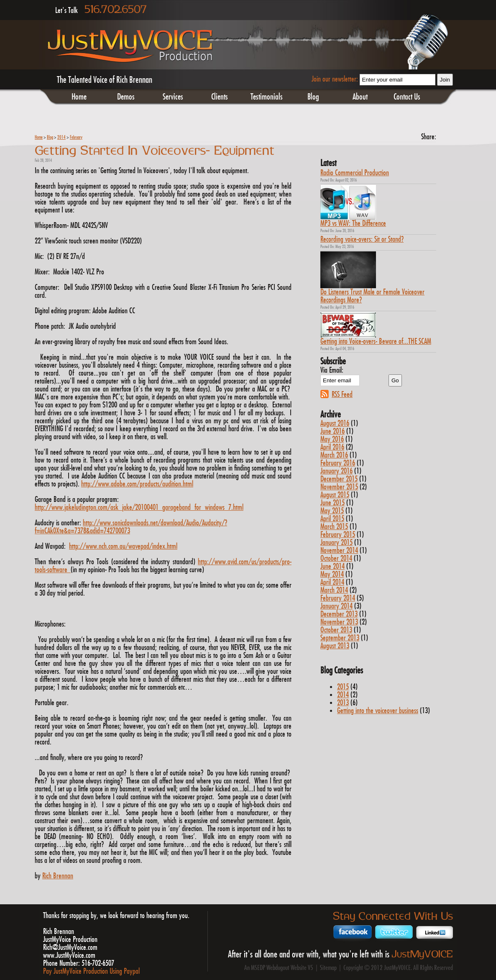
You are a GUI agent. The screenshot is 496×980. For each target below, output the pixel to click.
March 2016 (334, 455)
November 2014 (339, 551)
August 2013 (335, 646)
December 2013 (339, 614)
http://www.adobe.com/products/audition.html (137, 484)
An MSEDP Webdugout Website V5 (279, 968)
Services (173, 97)
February (76, 138)
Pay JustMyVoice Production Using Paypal (91, 971)
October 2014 (336, 559)
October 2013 (336, 630)
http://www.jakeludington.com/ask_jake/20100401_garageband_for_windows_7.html (139, 508)
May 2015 (332, 511)
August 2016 (335, 423)
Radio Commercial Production (355, 173)
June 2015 (332, 503)
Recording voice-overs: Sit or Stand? (362, 239)
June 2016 (332, 431)
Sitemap (328, 968)
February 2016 (338, 463)
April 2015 (332, 519)
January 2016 (336, 471)
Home (79, 97)
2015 (343, 687)
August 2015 (335, 495)
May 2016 (332, 439)
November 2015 (339, 487)
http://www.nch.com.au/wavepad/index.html (123, 546)
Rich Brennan (58, 876)
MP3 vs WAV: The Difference (353, 224)
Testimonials (267, 97)
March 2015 (334, 527)
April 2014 (332, 582)
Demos (126, 97)
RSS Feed (342, 394)
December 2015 (339, 479)
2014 (61, 138)
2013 (343, 703)
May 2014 (332, 574)
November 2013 (339, 622)
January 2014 (336, 606)
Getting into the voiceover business (378, 711)
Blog (313, 97)
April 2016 (332, 447)
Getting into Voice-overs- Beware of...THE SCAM (376, 342)
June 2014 (332, 567)
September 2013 (340, 638)
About (360, 97)
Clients (220, 97)
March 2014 (334, 590)
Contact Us (407, 97)
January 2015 (336, 543)
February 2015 (338, 535)
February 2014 (338, 598)
